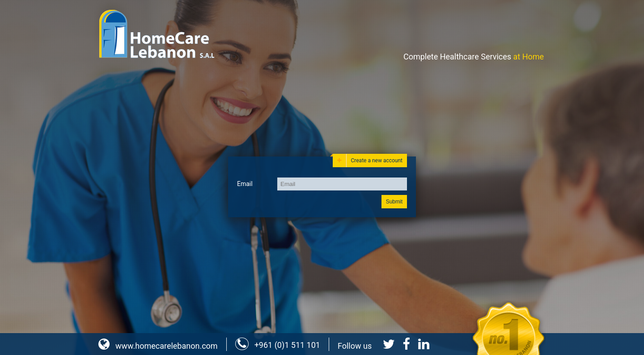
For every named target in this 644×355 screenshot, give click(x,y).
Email (245, 184)
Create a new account (370, 161)
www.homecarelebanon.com (158, 346)
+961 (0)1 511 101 (278, 345)
